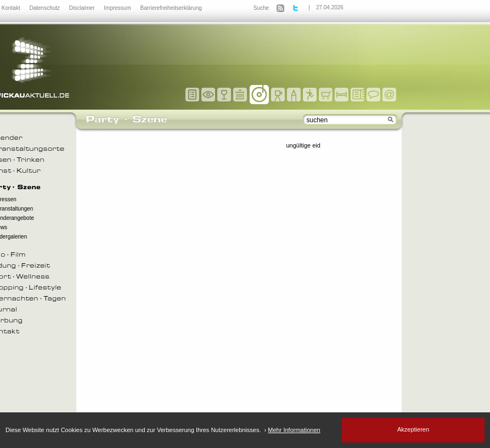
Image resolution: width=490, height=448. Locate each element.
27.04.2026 (330, 7)
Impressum (118, 8)
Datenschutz (45, 8)
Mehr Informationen (294, 430)
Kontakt (12, 8)
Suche (261, 8)
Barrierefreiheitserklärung (171, 8)
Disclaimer (83, 8)
